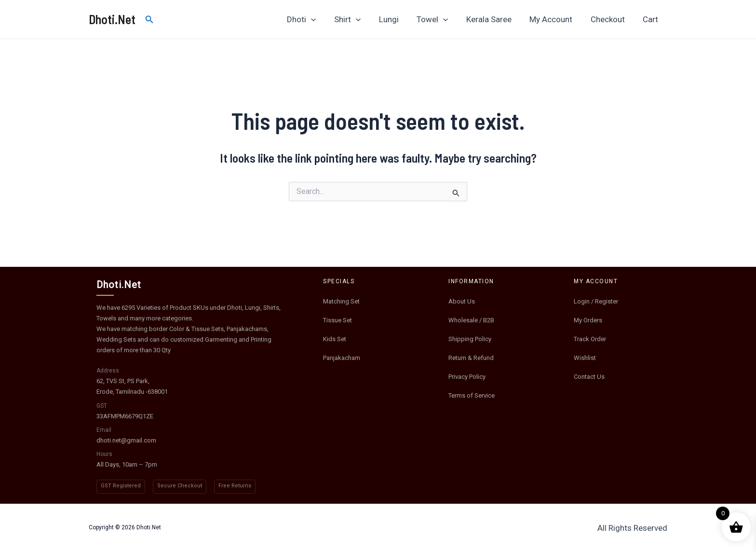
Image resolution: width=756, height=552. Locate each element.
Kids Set (335, 339)
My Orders (588, 320)
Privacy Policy (467, 377)
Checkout (610, 19)
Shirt (358, 19)
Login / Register (596, 301)
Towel (440, 19)
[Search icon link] (149, 20)
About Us (462, 301)
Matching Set (341, 301)
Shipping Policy (470, 339)
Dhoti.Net (112, 19)
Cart (651, 19)
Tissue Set (337, 320)
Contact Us (589, 377)
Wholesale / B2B (471, 320)
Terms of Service (472, 395)
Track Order (590, 339)
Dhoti (314, 19)
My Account (555, 19)
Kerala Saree (495, 19)
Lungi (398, 19)
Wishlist (585, 358)
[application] (324, 19)
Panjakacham (342, 358)
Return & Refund (471, 358)
